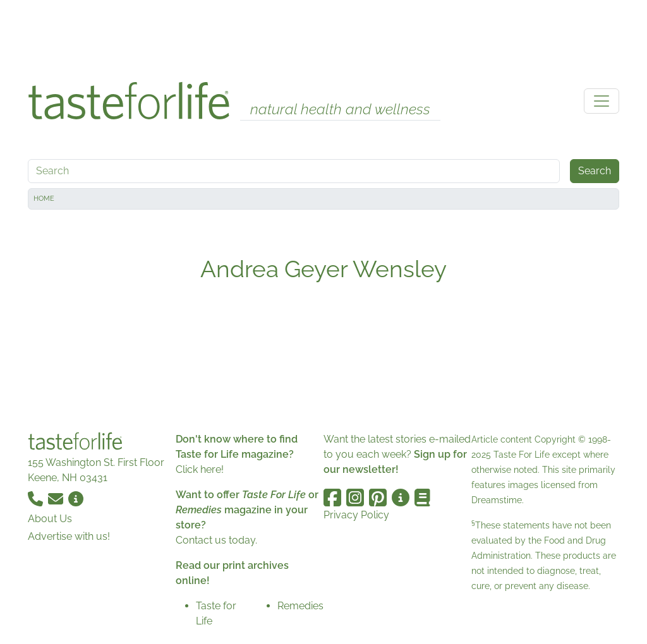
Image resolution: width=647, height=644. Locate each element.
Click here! (200, 469)
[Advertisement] (323, 37)
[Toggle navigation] (602, 101)
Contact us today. (216, 540)
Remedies (300, 606)
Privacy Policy (356, 515)
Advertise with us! (69, 536)
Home (44, 199)
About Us (50, 519)
